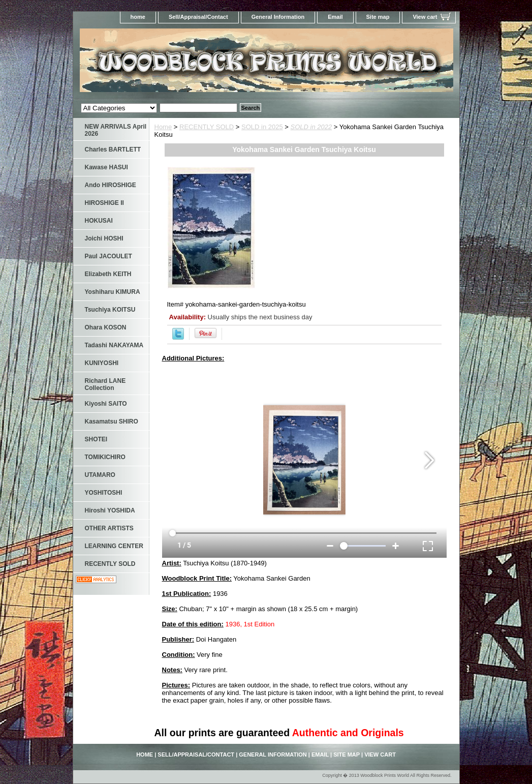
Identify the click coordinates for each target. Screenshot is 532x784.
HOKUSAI (99, 221)
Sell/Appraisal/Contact (198, 17)
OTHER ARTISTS (109, 528)
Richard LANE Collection (105, 384)
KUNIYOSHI (102, 363)
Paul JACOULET (108, 256)
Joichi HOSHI (104, 238)
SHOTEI (96, 439)
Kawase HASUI (106, 167)
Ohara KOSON (106, 327)
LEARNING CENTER (114, 546)
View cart (425, 17)
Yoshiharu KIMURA (113, 292)
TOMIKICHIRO (105, 457)
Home (163, 127)
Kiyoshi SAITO (106, 404)
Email (335, 17)
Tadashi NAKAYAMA (114, 345)
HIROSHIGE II (104, 203)
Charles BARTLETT (113, 149)
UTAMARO (100, 475)
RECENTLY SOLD (207, 127)
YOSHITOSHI (104, 493)
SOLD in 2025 (262, 127)
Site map (378, 17)
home (138, 17)
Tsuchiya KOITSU (110, 310)
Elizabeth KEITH (108, 274)
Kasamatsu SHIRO (112, 421)
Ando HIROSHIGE (111, 185)
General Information (278, 17)
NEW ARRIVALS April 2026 (116, 130)
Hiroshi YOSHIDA (110, 510)
